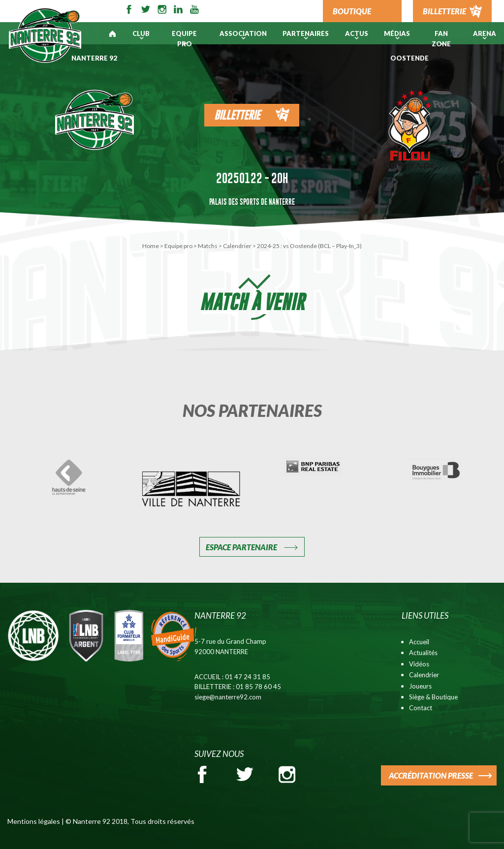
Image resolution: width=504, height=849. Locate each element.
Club (141, 33)
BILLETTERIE (444, 11)
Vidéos (419, 664)
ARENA (485, 33)
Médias (397, 33)
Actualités (423, 653)
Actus (357, 33)
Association (243, 33)
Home (151, 246)
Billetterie (237, 115)
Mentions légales (34, 821)
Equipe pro (184, 39)
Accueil (419, 642)
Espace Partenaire (241, 547)
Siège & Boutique (433, 697)
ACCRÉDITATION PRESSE (431, 775)
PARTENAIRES (306, 33)
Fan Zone (441, 39)
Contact (421, 708)
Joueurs (420, 686)
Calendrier (237, 246)
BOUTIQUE (352, 11)
